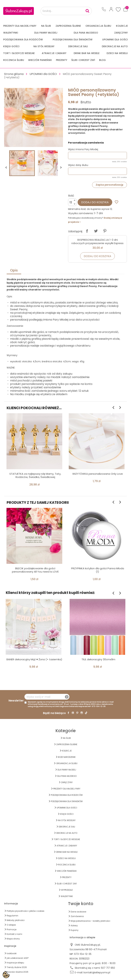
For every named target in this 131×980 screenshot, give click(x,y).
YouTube (73, 713)
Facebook (68, 713)
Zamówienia (77, 916)
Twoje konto (81, 904)
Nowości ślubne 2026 (17, 972)
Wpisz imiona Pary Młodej (83, 149)
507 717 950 (108, 968)
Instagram (82, 713)
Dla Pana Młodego (86, 33)
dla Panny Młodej (46, 33)
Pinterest (105, 231)
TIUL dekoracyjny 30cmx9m (98, 659)
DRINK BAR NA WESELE (87, 53)
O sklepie (11, 925)
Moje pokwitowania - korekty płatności (90, 921)
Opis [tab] (14, 270)
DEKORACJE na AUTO (115, 46)
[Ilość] (72, 202)
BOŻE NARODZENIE (67, 757)
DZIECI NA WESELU (117, 53)
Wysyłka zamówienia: (81, 213)
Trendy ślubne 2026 (17, 967)
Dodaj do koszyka (95, 202)
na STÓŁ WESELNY (44, 46)
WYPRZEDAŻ (67, 890)
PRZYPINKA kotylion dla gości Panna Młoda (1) (98, 570)
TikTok (86, 713)
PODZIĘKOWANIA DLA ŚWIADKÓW (73, 40)
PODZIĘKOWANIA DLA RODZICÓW (23, 40)
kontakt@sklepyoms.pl (97, 972)
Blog (102, 60)
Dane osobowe (78, 912)
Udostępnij (87, 231)
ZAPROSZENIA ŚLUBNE (68, 26)
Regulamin (12, 916)
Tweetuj (96, 231)
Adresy (74, 926)
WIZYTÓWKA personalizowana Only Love (98, 474)
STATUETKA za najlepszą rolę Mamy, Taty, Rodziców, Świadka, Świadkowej (35, 475)
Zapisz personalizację (110, 185)
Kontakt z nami (14, 934)
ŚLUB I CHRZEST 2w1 (83, 60)
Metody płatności (16, 920)
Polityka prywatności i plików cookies (26, 911)
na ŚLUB (46, 26)
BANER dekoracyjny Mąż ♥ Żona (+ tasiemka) (34, 659)
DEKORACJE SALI (78, 46)
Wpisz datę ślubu (78, 165)
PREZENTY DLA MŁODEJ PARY (20, 26)
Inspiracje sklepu (15, 963)
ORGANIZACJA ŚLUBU (98, 26)
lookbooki (12, 953)
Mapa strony (13, 939)
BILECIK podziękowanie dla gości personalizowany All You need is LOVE (35, 570)
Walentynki (11, 33)
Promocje (12, 929)
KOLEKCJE (122, 26)
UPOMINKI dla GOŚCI (115, 40)
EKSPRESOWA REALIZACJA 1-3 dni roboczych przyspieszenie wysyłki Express (97, 241)
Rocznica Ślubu (14, 60)
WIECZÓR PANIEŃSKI (40, 60)
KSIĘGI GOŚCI (11, 46)
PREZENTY (62, 60)
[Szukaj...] (66, 11)
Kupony (75, 930)
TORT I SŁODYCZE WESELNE (19, 53)
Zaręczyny (121, 33)
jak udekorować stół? (18, 958)
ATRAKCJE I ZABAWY (54, 53)
